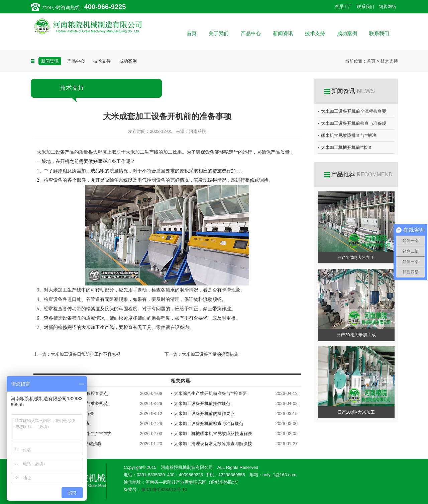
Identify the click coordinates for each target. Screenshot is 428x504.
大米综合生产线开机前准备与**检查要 (210, 393)
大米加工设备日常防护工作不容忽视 (86, 354)
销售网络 (388, 7)
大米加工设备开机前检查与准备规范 (209, 424)
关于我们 (219, 33)
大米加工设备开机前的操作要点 (204, 413)
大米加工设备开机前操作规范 (202, 403)
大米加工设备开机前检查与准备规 (354, 123)
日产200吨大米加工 (356, 412)
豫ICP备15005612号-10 (164, 489)
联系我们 (365, 7)
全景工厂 (344, 7)
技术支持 (315, 33)
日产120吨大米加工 (356, 258)
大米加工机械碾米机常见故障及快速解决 (213, 434)
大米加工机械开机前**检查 (347, 147)
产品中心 (251, 33)
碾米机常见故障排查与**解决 (349, 135)
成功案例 (347, 33)
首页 (192, 33)
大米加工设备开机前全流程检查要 (354, 111)
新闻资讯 (283, 33)
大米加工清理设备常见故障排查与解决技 (213, 444)
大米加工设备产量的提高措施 (210, 354)
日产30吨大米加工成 (356, 335)
